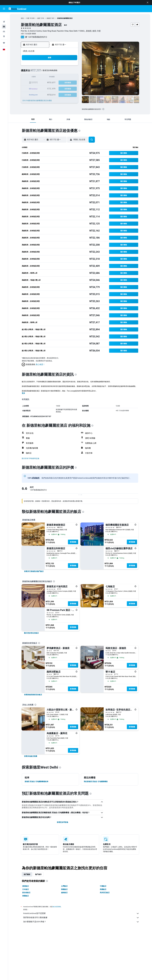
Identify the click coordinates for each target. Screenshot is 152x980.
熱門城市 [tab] (38, 874)
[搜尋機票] (4, 16)
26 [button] (55, 88)
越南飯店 (64, 893)
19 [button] (55, 83)
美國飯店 (103, 889)
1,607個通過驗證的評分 (38, 37)
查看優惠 (73, 542)
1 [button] (72, 66)
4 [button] (50, 72)
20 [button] (61, 83)
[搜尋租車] (4, 25)
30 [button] (39, 94)
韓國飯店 (64, 889)
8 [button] (72, 72)
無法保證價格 (57, 907)
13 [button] (61, 77)
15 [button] (72, 77)
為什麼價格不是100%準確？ (81, 922)
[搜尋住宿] (4, 21)
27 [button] (61, 88)
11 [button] (50, 77)
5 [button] (55, 72)
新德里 (49, 18)
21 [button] (67, 83)
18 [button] (50, 83)
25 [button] (50, 88)
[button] (148, 3)
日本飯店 (26, 889)
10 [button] (44, 77)
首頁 (22, 18)
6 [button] (61, 72)
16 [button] (39, 83)
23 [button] (39, 88)
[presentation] (103, 109)
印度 (28, 18)
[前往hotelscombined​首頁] (17, 9)
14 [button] (67, 77)
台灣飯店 (64, 886)
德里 (39, 18)
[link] (34, 571)
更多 (23, 393)
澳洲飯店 (26, 886)
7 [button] (66, 72)
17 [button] (44, 83)
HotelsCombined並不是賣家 (81, 913)
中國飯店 (103, 886)
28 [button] (67, 88)
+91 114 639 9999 (28, 34)
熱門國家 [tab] (27, 874)
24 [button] (44, 88)
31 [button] (44, 94)
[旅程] (4, 37)
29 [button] (72, 88)
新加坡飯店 (26, 893)
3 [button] (44, 72)
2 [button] (39, 72)
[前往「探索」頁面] (4, 30)
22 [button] (72, 83)
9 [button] (39, 77)
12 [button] (55, 77)
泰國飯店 (26, 896)
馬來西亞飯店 (105, 893)
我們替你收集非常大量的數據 (81, 918)
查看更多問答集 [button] (62, 822)
